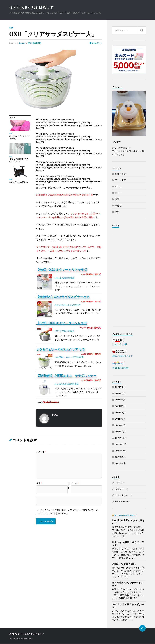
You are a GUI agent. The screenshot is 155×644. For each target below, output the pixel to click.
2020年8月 (120, 463)
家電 (117, 199)
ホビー (118, 193)
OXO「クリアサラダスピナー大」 (128, 606)
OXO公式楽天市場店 (65, 278)
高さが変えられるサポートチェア (128, 585)
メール (75, 484)
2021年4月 (120, 413)
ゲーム (118, 187)
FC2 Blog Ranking (120, 368)
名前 (39, 484)
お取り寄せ (121, 174)
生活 (11, 28)
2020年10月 (121, 451)
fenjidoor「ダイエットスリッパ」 (128, 522)
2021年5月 (120, 406)
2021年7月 (120, 394)
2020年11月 (121, 444)
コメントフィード (124, 495)
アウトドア (121, 180)
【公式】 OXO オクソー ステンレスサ (62, 323)
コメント (41, 452)
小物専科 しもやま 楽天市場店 (69, 357)
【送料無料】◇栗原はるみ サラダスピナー (66, 376)
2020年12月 (121, 438)
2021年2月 (120, 425)
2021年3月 (120, 419)
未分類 (118, 206)
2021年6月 (120, 400)
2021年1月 (120, 432)
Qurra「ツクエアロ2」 (124, 564)
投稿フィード (122, 489)
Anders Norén (26, 639)
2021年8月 (120, 387)
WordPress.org (122, 502)
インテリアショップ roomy (68, 305)
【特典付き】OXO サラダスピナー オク (63, 297)
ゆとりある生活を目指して (32, 8)
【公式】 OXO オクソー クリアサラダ (62, 270)
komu (22, 43)
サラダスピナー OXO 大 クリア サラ (61, 350)
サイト (69, 486)
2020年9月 (120, 457)
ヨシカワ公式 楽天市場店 (67, 384)
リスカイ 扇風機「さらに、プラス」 (128, 544)
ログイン (119, 483)
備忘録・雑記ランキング (122, 356)
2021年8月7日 (35, 43)
